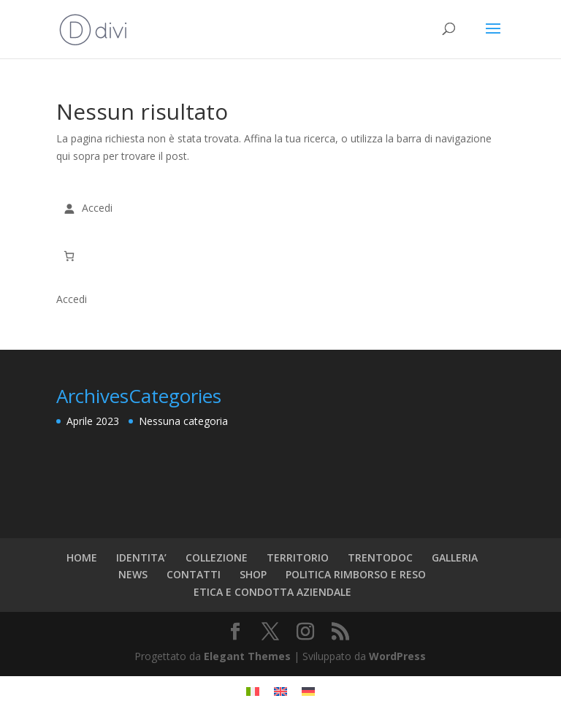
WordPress (397, 656)
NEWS (133, 574)
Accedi (72, 299)
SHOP (253, 574)
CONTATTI (194, 574)
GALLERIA (455, 558)
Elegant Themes (247, 656)
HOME (82, 558)
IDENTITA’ (141, 558)
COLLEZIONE (217, 558)
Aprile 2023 (93, 421)
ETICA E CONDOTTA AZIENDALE (272, 592)
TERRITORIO (298, 558)
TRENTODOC (380, 558)
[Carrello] (69, 256)
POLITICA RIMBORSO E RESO (356, 574)
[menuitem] (253, 691)
